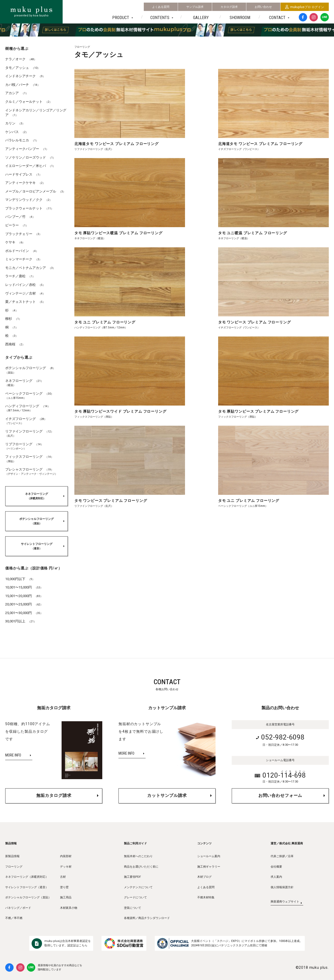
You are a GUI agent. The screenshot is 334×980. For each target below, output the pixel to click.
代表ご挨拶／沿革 (282, 856)
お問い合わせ (263, 7)
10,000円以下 (20, 579)
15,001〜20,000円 (24, 596)
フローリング (14, 867)
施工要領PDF (132, 877)
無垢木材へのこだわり (138, 856)
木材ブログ (204, 877)
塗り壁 (64, 887)
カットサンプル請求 (167, 794)
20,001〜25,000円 (24, 604)
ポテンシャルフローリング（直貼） (28, 897)
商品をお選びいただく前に (141, 867)
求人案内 (276, 877)
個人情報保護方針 (282, 887)
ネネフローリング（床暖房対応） (27, 877)
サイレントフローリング (37, 546)
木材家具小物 (69, 908)
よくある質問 (161, 7)
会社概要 (276, 867)
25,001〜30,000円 (24, 613)
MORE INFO (13, 755)
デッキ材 (66, 867)
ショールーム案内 (209, 856)
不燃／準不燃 (14, 918)
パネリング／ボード (18, 908)
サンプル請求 (195, 7)
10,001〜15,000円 (24, 587)
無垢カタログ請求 (54, 794)
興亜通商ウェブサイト (285, 903)
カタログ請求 (229, 7)
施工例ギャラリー (209, 867)
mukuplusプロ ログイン (305, 7)
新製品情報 (12, 856)
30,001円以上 (21, 621)
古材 (63, 877)
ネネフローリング (37, 496)
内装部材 (66, 856)
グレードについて (135, 897)
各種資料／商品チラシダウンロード (147, 918)
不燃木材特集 (206, 897)
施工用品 (66, 897)
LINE (325, 17)
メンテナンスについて (138, 887)
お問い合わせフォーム (280, 794)
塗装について (133, 908)
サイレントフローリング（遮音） (27, 887)
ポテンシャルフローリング (37, 521)
